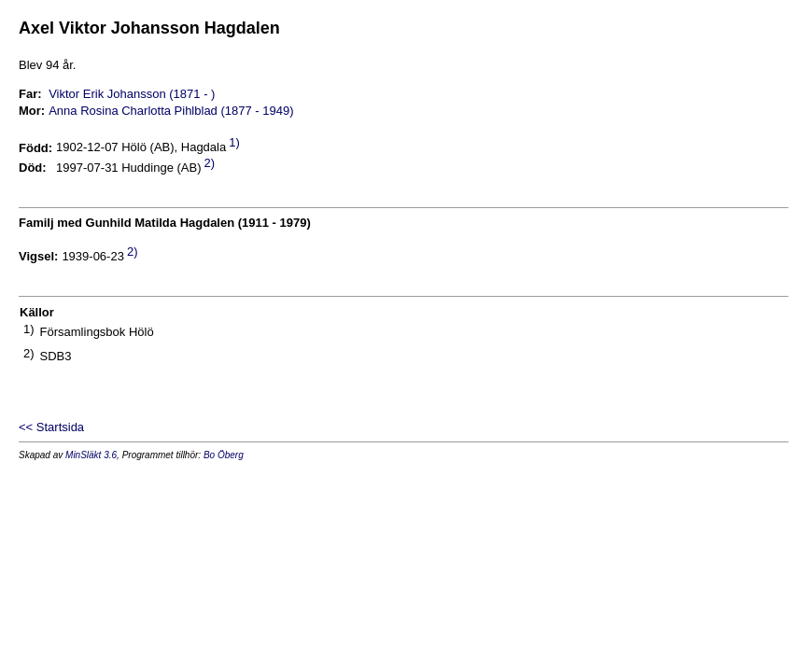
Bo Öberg (224, 455)
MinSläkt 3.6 (91, 455)
